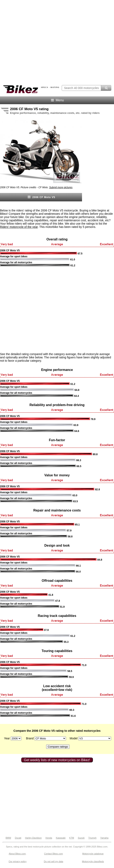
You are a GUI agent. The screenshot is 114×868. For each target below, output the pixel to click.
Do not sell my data (54, 861)
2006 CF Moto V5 (41, 197)
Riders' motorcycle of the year (19, 227)
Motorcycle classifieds (93, 861)
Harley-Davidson (33, 838)
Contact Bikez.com (54, 854)
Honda (49, 838)
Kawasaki (61, 838)
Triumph (92, 838)
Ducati (18, 838)
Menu (57, 100)
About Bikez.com (17, 854)
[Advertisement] (39, 309)
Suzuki (81, 838)
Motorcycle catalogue (93, 854)
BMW (8, 838)
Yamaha (104, 838)
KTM (72, 838)
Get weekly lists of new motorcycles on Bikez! (57, 760)
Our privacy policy (18, 861)
